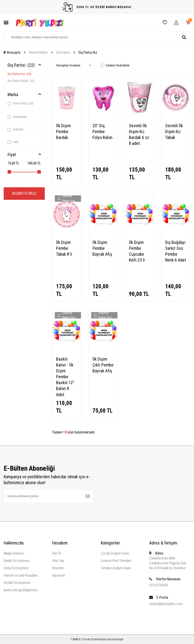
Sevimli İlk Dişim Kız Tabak (174, 132)
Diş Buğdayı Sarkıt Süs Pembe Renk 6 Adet (176, 251)
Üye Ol (57, 553)
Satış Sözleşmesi (16, 568)
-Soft (74, 639)
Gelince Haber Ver (66, 199)
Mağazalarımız (14, 553)
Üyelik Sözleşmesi (17, 561)
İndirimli (15, 129)
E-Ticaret (84, 639)
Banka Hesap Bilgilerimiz (21, 590)
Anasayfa (12, 52)
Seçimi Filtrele (24, 194)
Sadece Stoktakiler (115, 65)
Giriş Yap (58, 561)
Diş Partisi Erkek (21, 81)
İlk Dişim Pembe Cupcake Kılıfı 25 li (137, 251)
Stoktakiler (17, 117)
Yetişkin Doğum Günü (116, 568)
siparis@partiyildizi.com (166, 604)
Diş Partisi (63, 52)
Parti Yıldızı (20, 103)
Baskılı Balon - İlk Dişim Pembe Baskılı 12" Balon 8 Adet (65, 377)
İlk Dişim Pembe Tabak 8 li (64, 248)
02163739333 (159, 585)
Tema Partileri (38, 52)
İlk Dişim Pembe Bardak (63, 132)
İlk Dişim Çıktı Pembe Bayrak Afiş (103, 365)
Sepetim (58, 568)
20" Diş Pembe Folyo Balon (103, 132)
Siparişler (59, 575)
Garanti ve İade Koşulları (21, 575)
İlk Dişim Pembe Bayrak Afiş (102, 248)
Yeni (13, 142)
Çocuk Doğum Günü (115, 553)
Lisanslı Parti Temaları (116, 561)
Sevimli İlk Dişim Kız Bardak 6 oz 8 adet (139, 134)
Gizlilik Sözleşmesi (17, 583)
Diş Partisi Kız (19, 74)
